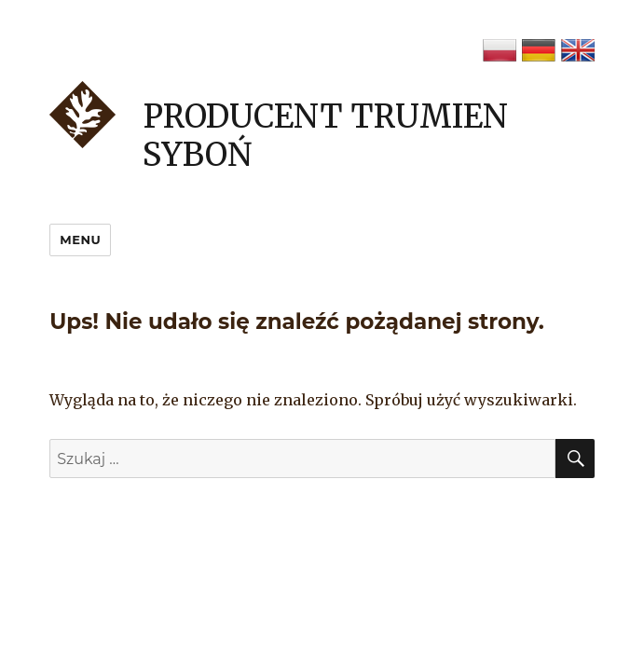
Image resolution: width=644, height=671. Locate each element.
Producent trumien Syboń (325, 136)
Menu (80, 240)
